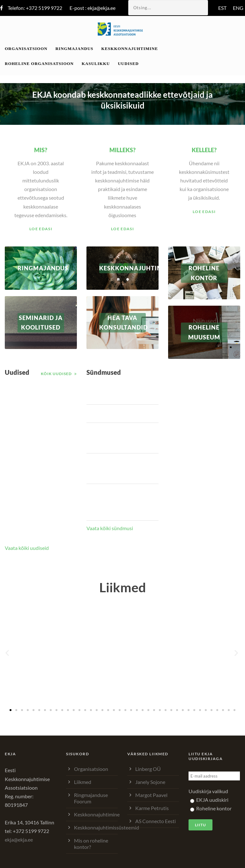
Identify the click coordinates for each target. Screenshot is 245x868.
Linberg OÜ (148, 769)
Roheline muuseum (204, 332)
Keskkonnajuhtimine (130, 49)
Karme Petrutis (152, 808)
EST (222, 8)
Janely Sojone (150, 782)
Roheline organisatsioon (39, 64)
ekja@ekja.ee (101, 8)
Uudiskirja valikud (208, 791)
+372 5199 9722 (44, 8)
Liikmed (83, 782)
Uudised (128, 64)
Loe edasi (41, 229)
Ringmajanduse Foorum (91, 798)
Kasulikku (96, 64)
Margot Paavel (151, 795)
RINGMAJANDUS (41, 268)
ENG (238, 8)
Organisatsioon (26, 49)
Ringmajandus (74, 49)
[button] (8, 653)
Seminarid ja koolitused (41, 323)
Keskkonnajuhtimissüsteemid (107, 827)
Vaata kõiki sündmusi (110, 528)
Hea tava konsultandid (122, 323)
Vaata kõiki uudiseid (27, 548)
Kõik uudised (56, 374)
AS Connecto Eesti (156, 821)
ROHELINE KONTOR (204, 273)
